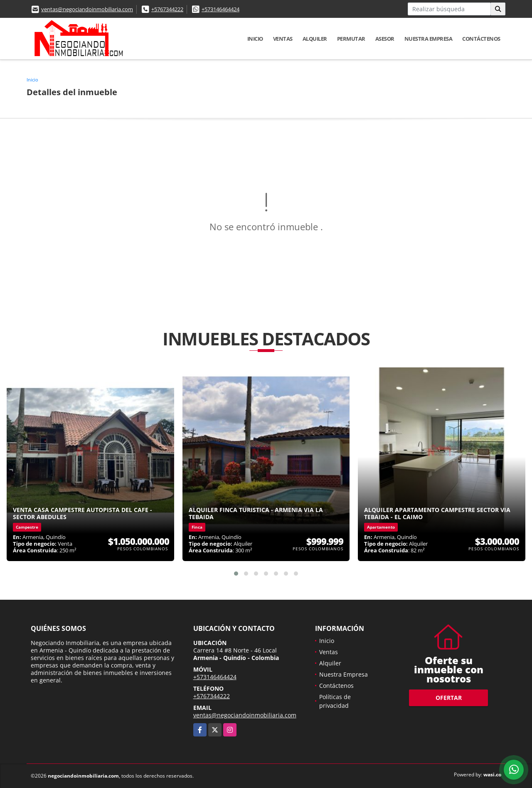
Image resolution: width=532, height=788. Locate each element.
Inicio (255, 39)
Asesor (385, 39)
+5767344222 (167, 9)
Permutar (351, 39)
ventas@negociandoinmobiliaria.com (87, 9)
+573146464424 (220, 9)
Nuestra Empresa (429, 39)
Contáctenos (481, 39)
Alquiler (315, 39)
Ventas (283, 39)
